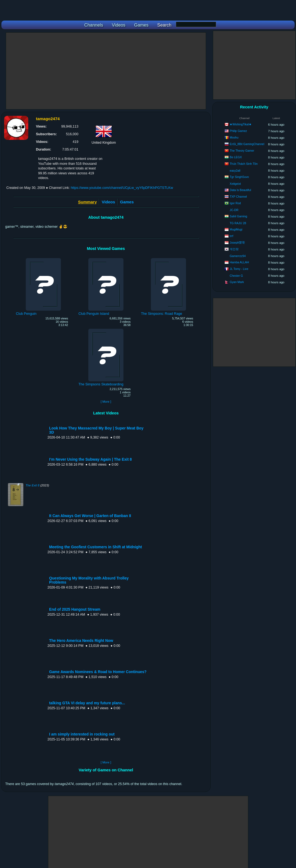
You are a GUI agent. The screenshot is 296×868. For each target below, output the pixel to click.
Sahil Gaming (238, 216)
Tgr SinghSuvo (239, 177)
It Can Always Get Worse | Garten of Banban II (90, 516)
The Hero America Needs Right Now (81, 641)
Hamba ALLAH (239, 262)
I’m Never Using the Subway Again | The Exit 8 (90, 459)
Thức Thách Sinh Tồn (244, 164)
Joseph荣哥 (237, 243)
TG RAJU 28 (238, 223)
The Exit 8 (33, 485)
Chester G (236, 276)
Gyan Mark (237, 282)
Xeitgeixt (235, 184)
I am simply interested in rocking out (82, 734)
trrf (231, 236)
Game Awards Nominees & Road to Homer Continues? (98, 672)
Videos (108, 202)
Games (127, 202)
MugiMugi (236, 229)
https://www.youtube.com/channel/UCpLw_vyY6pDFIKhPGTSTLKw (122, 188)
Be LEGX (236, 157)
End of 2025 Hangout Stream (75, 609)
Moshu (234, 137)
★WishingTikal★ (241, 124)
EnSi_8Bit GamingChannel (247, 144)
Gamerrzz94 (238, 256)
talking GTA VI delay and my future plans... (87, 703)
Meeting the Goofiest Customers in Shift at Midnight (95, 547)
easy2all (235, 171)
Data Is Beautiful (240, 190)
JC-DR (234, 210)
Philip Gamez (238, 131)
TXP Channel (238, 197)
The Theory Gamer (242, 151)
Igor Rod (235, 203)
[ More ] (106, 402)
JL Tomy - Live (239, 269)
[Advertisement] (106, 71)
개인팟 (234, 249)
